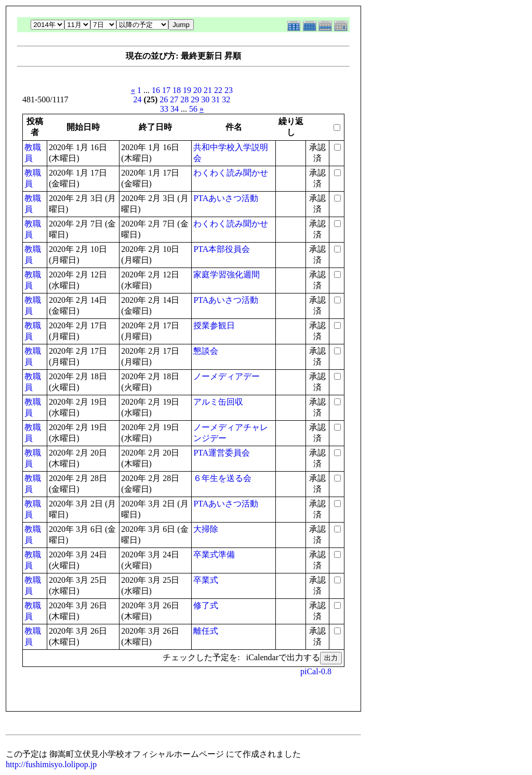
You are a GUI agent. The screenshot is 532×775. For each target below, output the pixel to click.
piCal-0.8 (316, 671)
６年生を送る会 (222, 478)
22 (218, 90)
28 (184, 99)
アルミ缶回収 (218, 402)
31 (216, 99)
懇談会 (206, 351)
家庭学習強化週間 (227, 275)
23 (229, 90)
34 (175, 109)
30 (205, 99)
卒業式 (206, 580)
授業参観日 (214, 325)
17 (166, 90)
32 (226, 99)
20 (197, 90)
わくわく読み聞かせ (231, 173)
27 (174, 99)
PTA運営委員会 (222, 453)
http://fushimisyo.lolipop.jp (51, 764)
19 (187, 90)
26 (164, 99)
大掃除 (206, 529)
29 (195, 99)
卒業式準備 (214, 554)
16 (156, 90)
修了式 (206, 605)
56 (193, 109)
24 (138, 99)
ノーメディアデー (227, 376)
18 (177, 90)
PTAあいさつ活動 (226, 198)
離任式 (206, 631)
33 (164, 109)
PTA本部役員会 (222, 249)
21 (208, 90)
